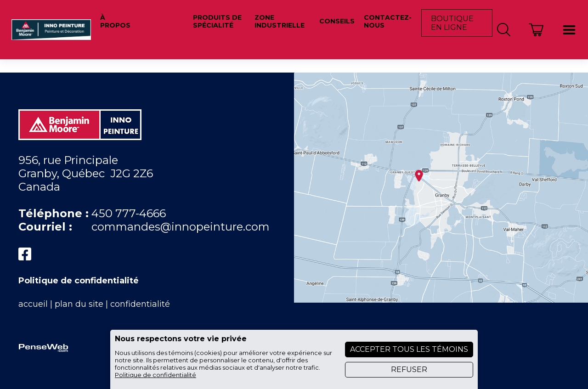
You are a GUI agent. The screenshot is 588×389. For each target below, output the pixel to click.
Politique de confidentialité (79, 281)
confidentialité (140, 304)
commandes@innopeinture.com (181, 227)
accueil (33, 304)
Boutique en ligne (452, 23)
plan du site (79, 304)
